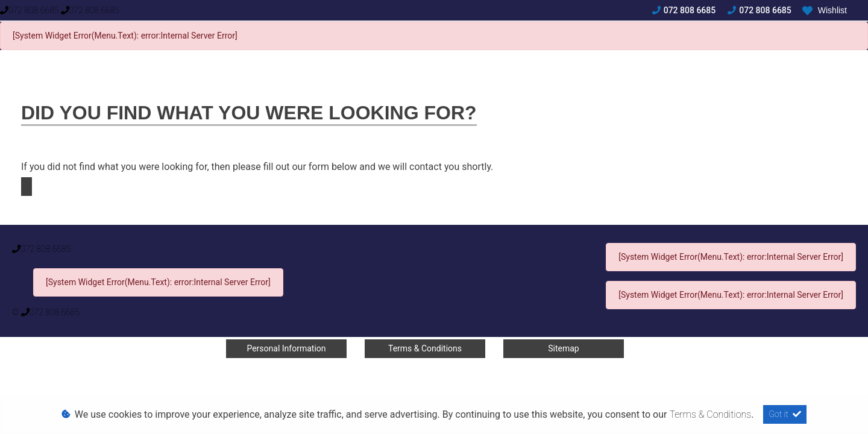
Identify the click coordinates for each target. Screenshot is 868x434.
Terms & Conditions (425, 348)
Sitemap (563, 348)
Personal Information (286, 348)
